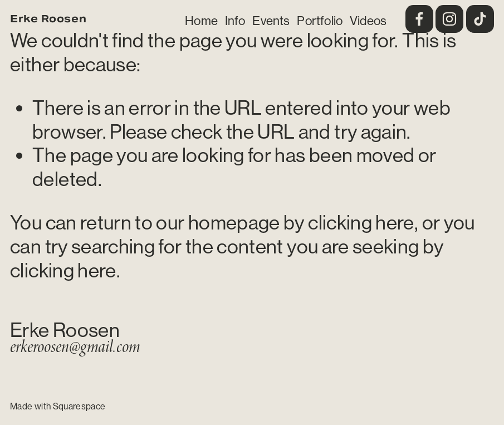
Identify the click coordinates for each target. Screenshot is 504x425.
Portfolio (320, 21)
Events (271, 21)
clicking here (361, 223)
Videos (368, 21)
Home (201, 21)
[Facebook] (419, 19)
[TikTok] (480, 19)
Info (235, 21)
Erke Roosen (48, 19)
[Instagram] (449, 19)
